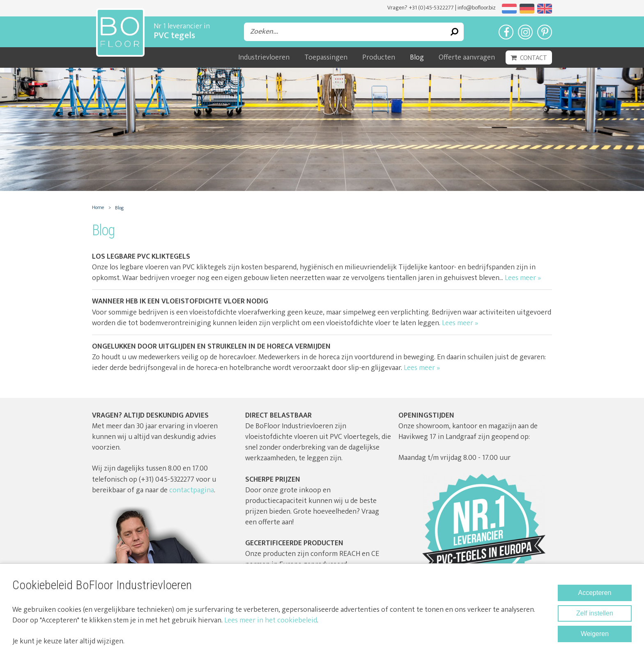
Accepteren (595, 593)
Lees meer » (523, 278)
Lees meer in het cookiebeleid (271, 620)
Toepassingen (326, 57)
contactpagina (192, 490)
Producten (379, 57)
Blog (417, 57)
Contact (534, 58)
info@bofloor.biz (477, 8)
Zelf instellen (595, 613)
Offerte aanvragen (467, 57)
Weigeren (595, 634)
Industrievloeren (264, 57)
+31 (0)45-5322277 (431, 8)
